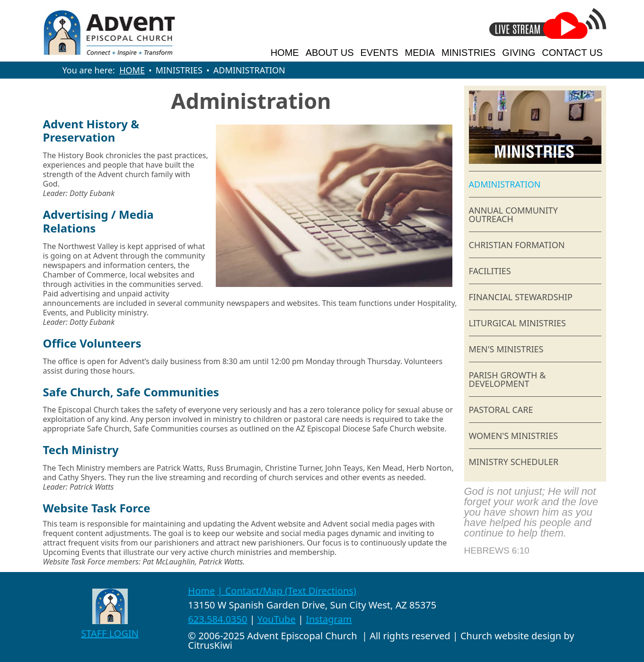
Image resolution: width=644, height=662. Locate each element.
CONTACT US (572, 53)
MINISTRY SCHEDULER (514, 462)
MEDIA (420, 53)
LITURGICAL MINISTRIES (517, 323)
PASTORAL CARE (501, 410)
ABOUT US (330, 53)
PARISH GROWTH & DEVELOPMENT (507, 379)
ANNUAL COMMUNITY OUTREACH (513, 215)
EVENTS (379, 53)
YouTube (277, 619)
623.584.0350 (217, 619)
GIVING (519, 53)
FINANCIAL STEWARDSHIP (521, 297)
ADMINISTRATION (505, 184)
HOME (285, 53)
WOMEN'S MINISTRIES (514, 436)
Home (201, 591)
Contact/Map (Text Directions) (291, 591)
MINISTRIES (468, 53)
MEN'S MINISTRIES (506, 349)
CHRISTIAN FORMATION (517, 245)
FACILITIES (490, 271)
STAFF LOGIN (110, 633)
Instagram (329, 619)
